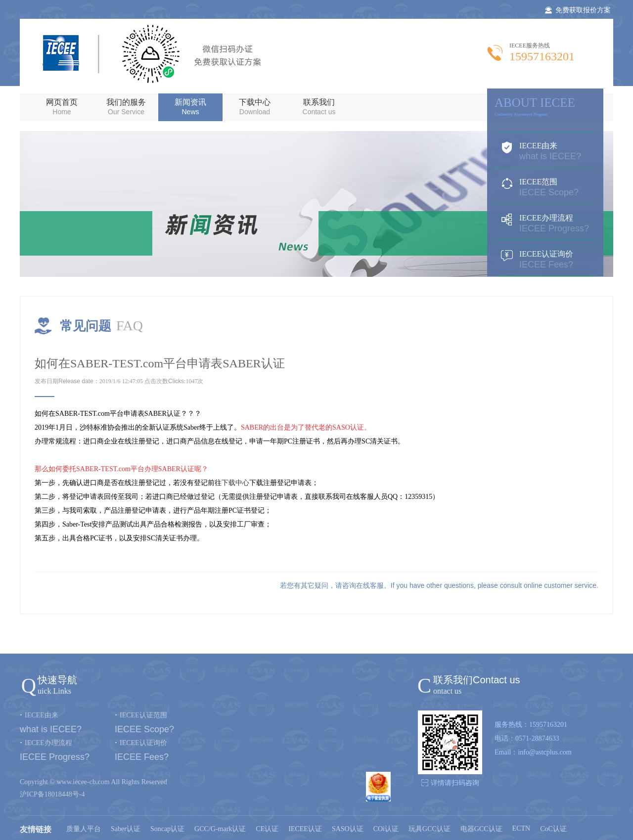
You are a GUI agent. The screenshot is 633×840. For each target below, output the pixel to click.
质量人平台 (84, 829)
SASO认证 (348, 829)
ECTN (521, 828)
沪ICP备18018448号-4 (52, 794)
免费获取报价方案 (578, 10)
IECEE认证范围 (143, 715)
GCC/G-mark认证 (220, 829)
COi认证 (386, 829)
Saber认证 (126, 829)
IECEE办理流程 (545, 223)
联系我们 (319, 107)
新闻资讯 (190, 107)
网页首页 (62, 107)
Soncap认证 (167, 829)
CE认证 (267, 829)
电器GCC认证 (481, 829)
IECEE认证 (305, 829)
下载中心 (255, 107)
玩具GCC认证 (430, 829)
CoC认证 (553, 829)
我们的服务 (126, 107)
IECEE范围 (545, 187)
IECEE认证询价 (545, 260)
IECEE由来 (545, 151)
